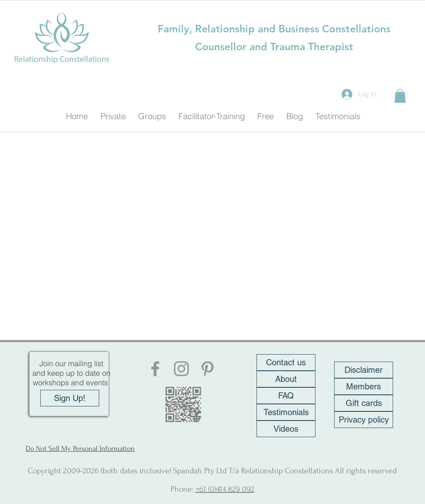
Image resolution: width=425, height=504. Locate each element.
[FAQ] (286, 396)
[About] (286, 379)
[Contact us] (286, 362)
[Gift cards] (364, 403)
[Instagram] (181, 369)
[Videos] (286, 429)
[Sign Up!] (70, 398)
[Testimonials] (286, 412)
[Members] (364, 387)
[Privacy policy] (364, 420)
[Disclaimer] (364, 370)
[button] (400, 96)
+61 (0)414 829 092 (225, 489)
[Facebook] (155, 369)
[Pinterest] (208, 369)
